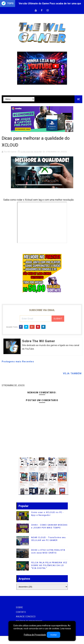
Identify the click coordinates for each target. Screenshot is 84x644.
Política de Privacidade (35, 635)
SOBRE (19, 607)
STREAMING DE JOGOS (56, 152)
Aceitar (54, 635)
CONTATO (21, 612)
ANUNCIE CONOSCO (26, 617)
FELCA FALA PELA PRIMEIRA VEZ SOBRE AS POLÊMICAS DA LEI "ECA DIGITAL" (49, 565)
